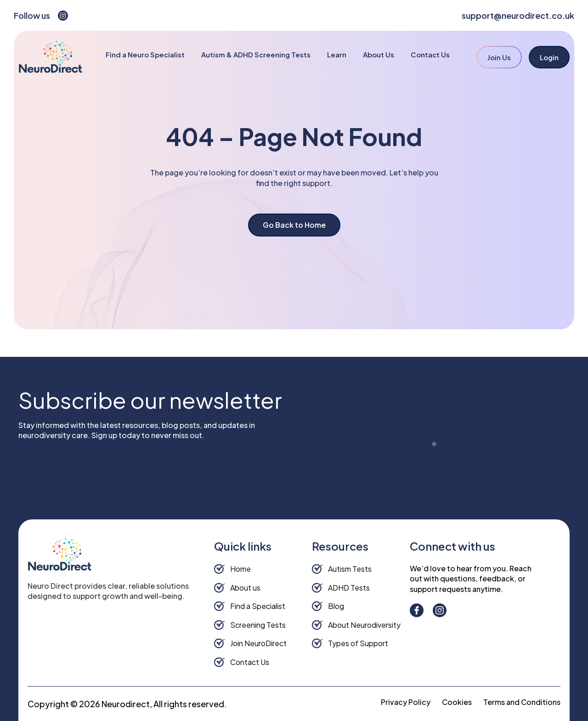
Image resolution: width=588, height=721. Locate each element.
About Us (379, 54)
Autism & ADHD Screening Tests (256, 54)
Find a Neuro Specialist (145, 54)
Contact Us (430, 54)
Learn (337, 54)
